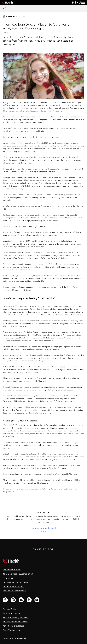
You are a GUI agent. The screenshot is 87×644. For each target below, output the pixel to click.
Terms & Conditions (12, 613)
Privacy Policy (10, 609)
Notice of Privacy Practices (16, 618)
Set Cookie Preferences (14, 591)
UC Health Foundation (13, 587)
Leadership (8, 578)
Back (7, 8)
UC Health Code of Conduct (16, 582)
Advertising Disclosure (13, 626)
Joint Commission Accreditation (18, 574)
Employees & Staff (12, 570)
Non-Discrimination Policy (15, 622)
